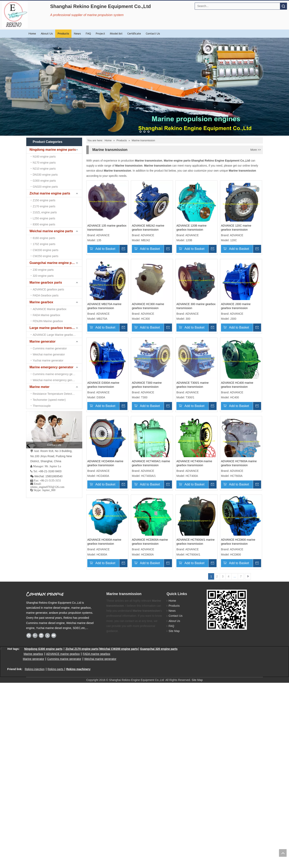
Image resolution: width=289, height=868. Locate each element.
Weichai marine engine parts (51, 164)
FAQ (88, 34)
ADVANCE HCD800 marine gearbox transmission (151, 727)
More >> (256, 150)
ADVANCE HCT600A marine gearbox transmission (105, 644)
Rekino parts (55, 854)
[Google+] (35, 821)
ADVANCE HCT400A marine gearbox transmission (197, 562)
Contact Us (153, 34)
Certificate (134, 34)
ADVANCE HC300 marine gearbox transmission (201, 314)
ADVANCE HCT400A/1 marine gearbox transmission (153, 562)
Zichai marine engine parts (50, 157)
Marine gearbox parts (46, 179)
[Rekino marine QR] (210, 778)
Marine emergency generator (51, 209)
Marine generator (43, 202)
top (283, 853)
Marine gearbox (41, 187)
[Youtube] (54, 821)
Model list (116, 34)
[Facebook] (29, 821)
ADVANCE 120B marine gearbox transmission (200, 232)
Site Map (172, 816)
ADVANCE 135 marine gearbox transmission (107, 232)
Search (283, 6)
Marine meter (40, 216)
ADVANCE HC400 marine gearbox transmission (201, 479)
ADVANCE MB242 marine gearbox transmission (155, 232)
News (77, 34)
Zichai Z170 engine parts (82, 834)
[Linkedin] (41, 821)
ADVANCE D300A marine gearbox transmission (201, 397)
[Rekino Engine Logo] (15, 14)
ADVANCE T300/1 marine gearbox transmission (155, 479)
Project (100, 34)
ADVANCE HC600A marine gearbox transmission (150, 644)
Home (32, 34)
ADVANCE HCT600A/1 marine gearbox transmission (106, 727)
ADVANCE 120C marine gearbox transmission (108, 314)
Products (63, 34)
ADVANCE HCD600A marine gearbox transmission (198, 644)
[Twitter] (47, 821)
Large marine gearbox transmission (56, 194)
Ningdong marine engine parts (53, 150)
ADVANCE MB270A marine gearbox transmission (151, 314)
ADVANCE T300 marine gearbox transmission (108, 479)
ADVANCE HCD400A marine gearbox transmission (105, 562)
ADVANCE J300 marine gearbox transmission (154, 397)
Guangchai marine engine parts (53, 172)
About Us (47, 34)
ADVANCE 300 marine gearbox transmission (107, 397)
